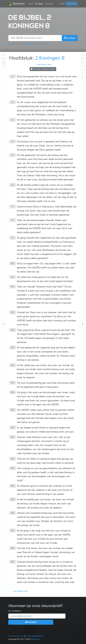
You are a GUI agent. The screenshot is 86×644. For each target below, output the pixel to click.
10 (13, 263)
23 (13, 468)
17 (13, 383)
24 (13, 486)
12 (13, 286)
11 (13, 277)
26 (13, 513)
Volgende (82, 66)
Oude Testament (19, 44)
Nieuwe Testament (39, 44)
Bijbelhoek (16, 4)
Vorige (4, 60)
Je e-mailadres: (15, 611)
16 (13, 365)
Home (31, 4)
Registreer (72, 4)
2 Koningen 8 (50, 58)
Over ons (20, 636)
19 (13, 410)
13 (13, 312)
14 (13, 330)
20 (13, 427)
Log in (62, 4)
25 (13, 499)
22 (13, 459)
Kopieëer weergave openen (43, 69)
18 (13, 392)
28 (13, 548)
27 (13, 530)
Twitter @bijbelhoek (34, 636)
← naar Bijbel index (43, 65)
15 (13, 347)
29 (13, 562)
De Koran (49, 4)
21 (13, 437)
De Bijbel (39, 4)
